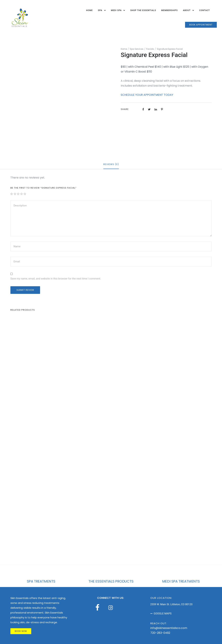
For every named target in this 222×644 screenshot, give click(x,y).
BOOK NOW (21, 631)
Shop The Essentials (143, 10)
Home (89, 10)
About (187, 10)
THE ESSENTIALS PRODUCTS (111, 581)
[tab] (111, 165)
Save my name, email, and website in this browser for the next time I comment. (56, 279)
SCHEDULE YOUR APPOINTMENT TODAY (147, 95)
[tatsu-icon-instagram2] (112, 607)
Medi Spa (116, 10)
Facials (150, 49)
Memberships (170, 10)
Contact (205, 10)
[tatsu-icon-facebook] (99, 607)
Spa (100, 10)
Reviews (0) (111, 164)
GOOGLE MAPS (163, 614)
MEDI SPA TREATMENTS (181, 581)
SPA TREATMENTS (41, 581)
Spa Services (137, 49)
